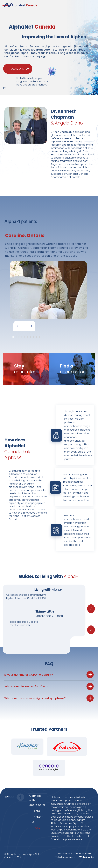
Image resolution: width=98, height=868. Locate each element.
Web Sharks (86, 857)
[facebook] (20, 797)
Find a (72, 369)
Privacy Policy (65, 853)
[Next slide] (31, 326)
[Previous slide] (17, 326)
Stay (25, 369)
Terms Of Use (83, 853)
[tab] (13, 337)
